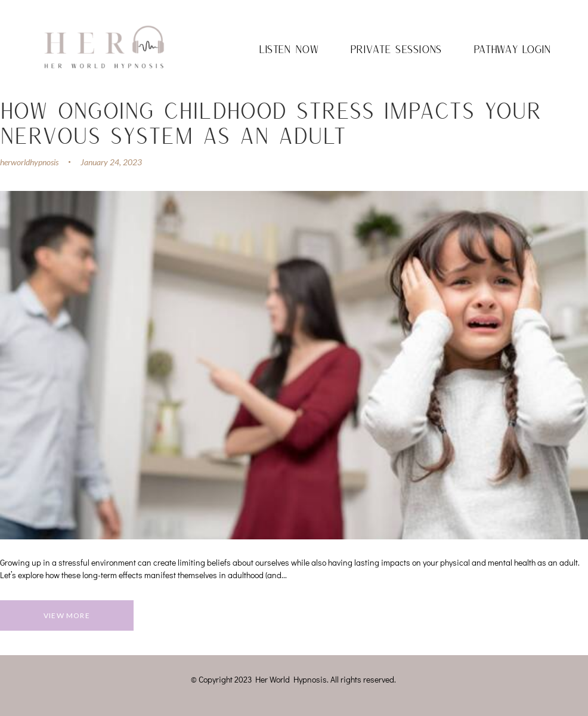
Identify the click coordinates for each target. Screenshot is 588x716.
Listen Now (289, 49)
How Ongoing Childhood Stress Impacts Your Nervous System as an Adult (271, 122)
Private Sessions (396, 49)
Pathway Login (512, 49)
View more (67, 615)
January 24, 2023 (111, 162)
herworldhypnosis (29, 162)
